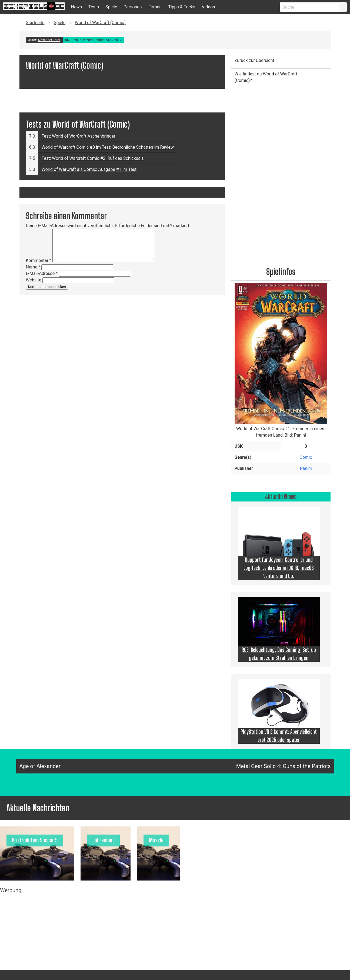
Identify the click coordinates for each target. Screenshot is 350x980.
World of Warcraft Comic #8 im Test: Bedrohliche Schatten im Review (108, 147)
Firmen (155, 7)
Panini (306, 468)
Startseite (35, 23)
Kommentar (39, 260)
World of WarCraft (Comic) (100, 23)
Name (33, 267)
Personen (133, 7)
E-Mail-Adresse (42, 273)
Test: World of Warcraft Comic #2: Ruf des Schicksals (93, 158)
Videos (208, 7)
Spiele (111, 7)
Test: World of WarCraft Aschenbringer (79, 136)
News (76, 7)
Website (34, 280)
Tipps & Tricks (182, 7)
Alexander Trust (49, 40)
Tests (94, 7)
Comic (306, 457)
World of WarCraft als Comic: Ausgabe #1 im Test (89, 169)
